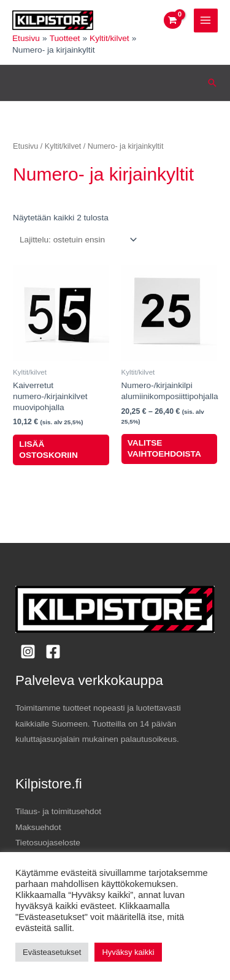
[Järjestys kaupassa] (76, 240)
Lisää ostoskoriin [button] (48, 450)
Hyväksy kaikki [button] (128, 952)
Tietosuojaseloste (48, 843)
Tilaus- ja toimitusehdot (58, 811)
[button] (212, 83)
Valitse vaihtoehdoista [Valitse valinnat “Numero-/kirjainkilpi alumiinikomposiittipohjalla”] (164, 448)
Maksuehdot (38, 827)
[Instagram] (28, 652)
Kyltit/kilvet (63, 146)
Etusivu (25, 146)
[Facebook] (53, 652)
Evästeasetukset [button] (52, 952)
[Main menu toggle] (206, 21)
